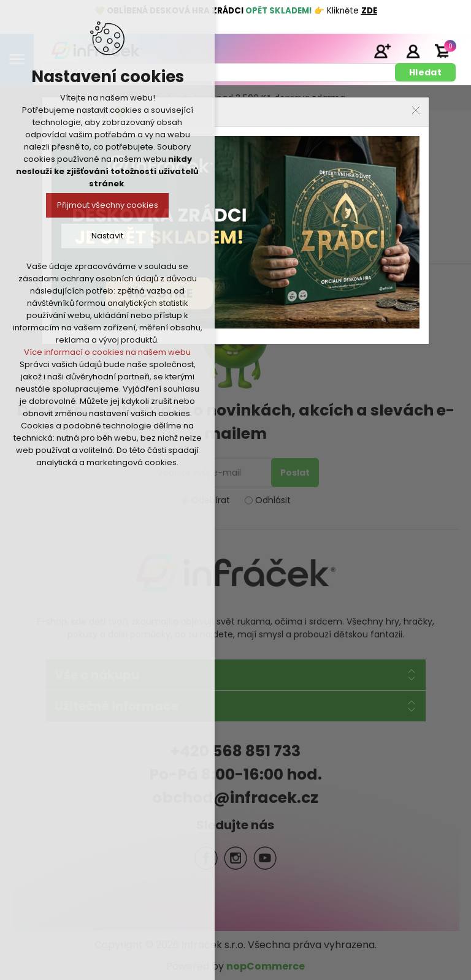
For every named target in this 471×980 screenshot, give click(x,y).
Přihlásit (413, 51)
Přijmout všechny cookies (108, 205)
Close (416, 110)
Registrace (382, 51)
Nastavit (107, 236)
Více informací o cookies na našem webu (107, 352)
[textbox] (219, 72)
